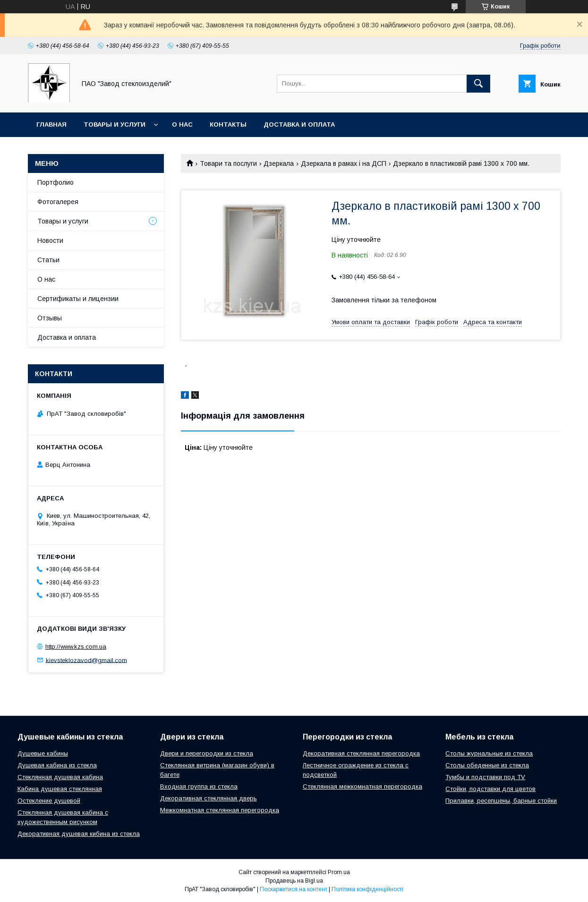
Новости (50, 241)
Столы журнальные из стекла (489, 753)
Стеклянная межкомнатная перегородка (362, 786)
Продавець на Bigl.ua (294, 881)
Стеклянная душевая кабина (60, 777)
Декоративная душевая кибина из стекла (79, 834)
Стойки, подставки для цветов (490, 789)
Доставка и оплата (299, 125)
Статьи (48, 260)
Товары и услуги (115, 125)
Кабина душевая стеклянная (60, 789)
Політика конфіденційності (367, 889)
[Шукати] (478, 84)
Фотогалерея (58, 202)
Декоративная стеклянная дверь (209, 798)
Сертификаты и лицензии (78, 299)
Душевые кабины (43, 753)
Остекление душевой (49, 801)
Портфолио (55, 182)
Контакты (228, 125)
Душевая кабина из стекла (57, 765)
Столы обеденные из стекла (487, 765)
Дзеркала (279, 163)
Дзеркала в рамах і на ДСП (344, 163)
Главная (51, 125)
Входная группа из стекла (199, 786)
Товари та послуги (228, 163)
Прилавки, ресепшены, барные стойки (501, 801)
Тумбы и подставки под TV (485, 777)
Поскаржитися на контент (294, 889)
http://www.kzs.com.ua (76, 647)
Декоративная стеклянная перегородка (361, 753)
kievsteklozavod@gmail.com (86, 660)
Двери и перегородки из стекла (207, 753)
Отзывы (50, 318)
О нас (182, 125)
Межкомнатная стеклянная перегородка (220, 810)
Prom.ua (339, 872)
